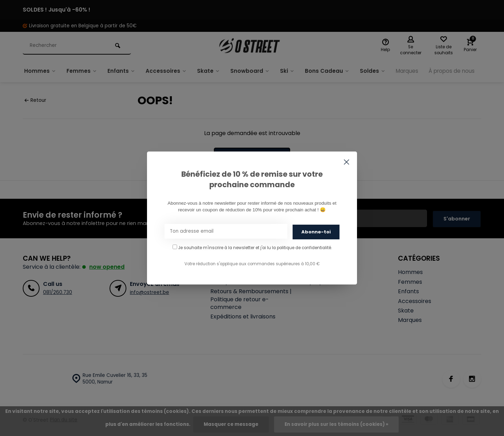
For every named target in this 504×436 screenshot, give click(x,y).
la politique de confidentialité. (302, 247)
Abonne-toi (316, 231)
